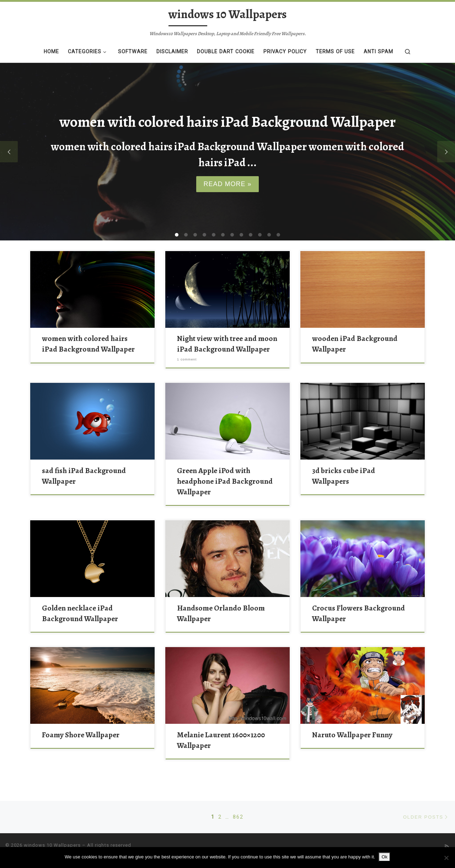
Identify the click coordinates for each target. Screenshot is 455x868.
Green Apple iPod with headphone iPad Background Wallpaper (225, 481)
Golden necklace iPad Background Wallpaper (80, 613)
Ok (384, 857)
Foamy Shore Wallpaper (81, 735)
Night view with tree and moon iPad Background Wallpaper (227, 344)
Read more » (227, 184)
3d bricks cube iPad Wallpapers (344, 476)
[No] (446, 858)
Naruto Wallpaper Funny (352, 735)
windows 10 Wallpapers (52, 845)
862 (238, 817)
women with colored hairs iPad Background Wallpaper (88, 344)
